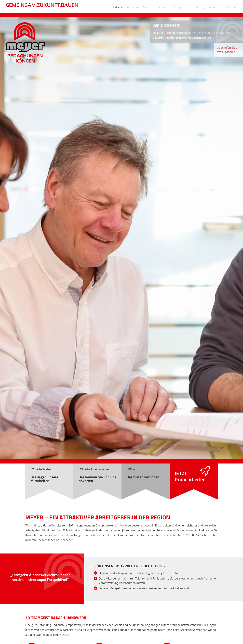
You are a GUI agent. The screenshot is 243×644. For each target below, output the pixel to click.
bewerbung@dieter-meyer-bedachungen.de (182, 40)
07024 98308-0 (226, 55)
